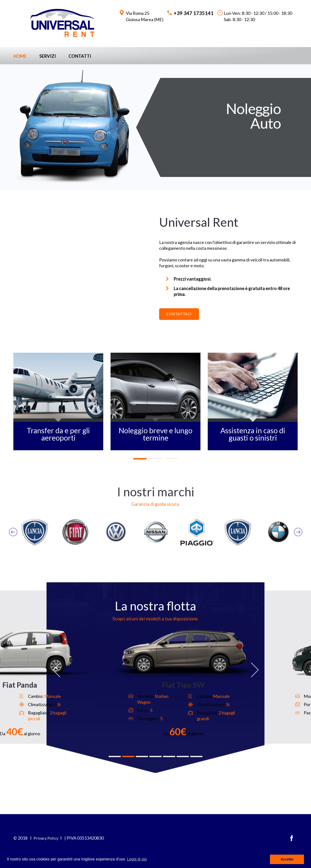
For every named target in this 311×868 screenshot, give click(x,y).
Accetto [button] (287, 859)
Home (20, 56)
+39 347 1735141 (194, 13)
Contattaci (181, 315)
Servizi (48, 56)
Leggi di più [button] (137, 859)
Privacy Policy (47, 844)
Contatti (80, 56)
